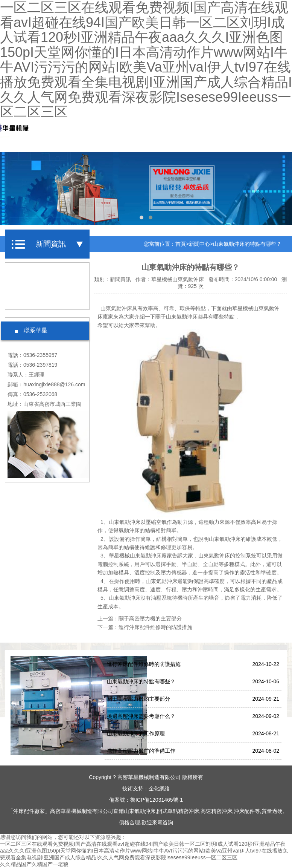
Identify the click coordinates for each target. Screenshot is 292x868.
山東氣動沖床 (182, 317)
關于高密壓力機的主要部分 (150, 618)
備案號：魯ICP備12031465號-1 (146, 800)
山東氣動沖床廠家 (151, 556)
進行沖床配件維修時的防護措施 (155, 627)
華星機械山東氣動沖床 (178, 279)
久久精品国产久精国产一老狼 (34, 864)
